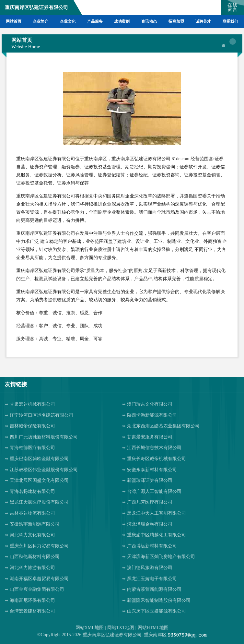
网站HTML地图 (153, 628)
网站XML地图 (90, 628)
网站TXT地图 (121, 628)
